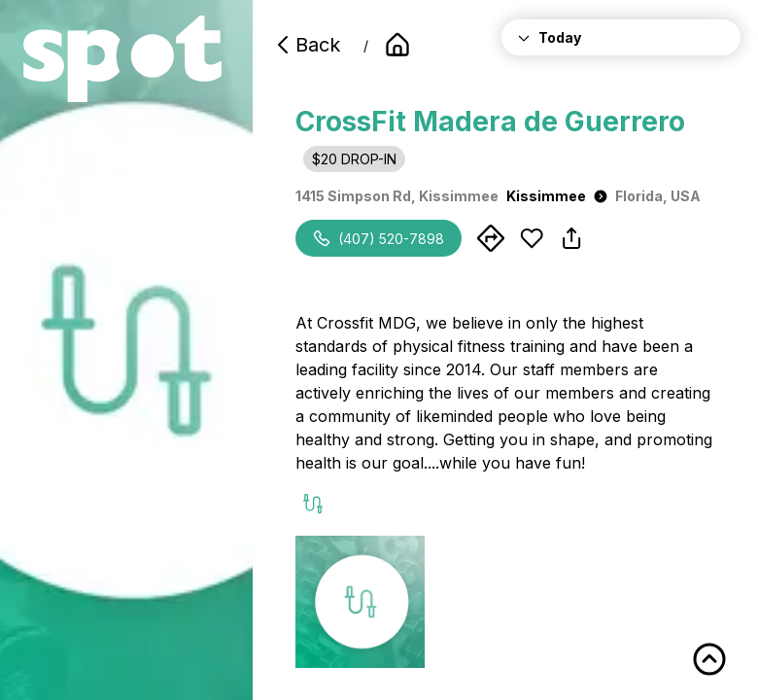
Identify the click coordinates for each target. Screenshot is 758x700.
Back (306, 45)
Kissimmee (557, 196)
